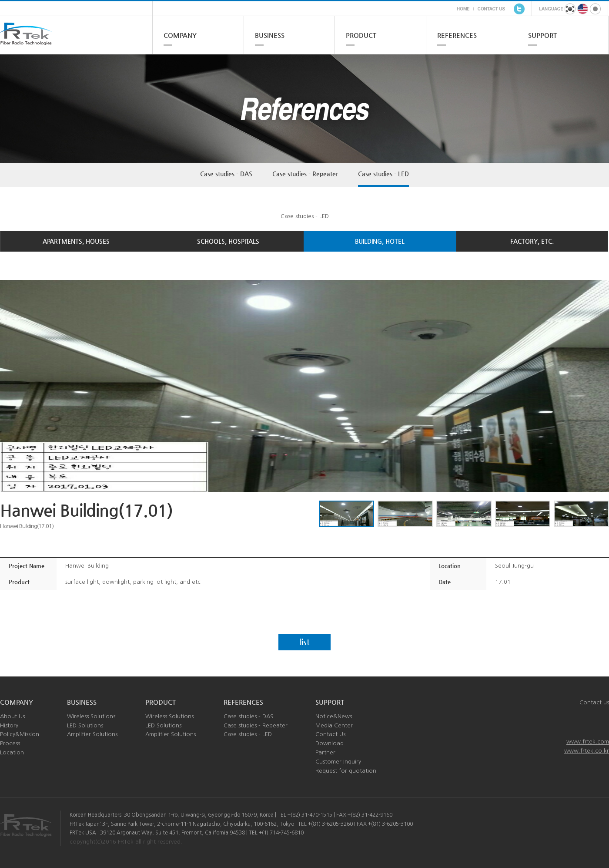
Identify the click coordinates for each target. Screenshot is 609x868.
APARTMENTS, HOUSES (76, 241)
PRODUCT (361, 35)
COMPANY (180, 35)
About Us (12, 716)
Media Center (334, 725)
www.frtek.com (588, 742)
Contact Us (330, 734)
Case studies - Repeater (305, 174)
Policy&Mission (20, 734)
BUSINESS (270, 35)
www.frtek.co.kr (587, 751)
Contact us (594, 702)
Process (10, 743)
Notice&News (334, 716)
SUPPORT (542, 35)
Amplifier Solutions (92, 734)
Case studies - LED (383, 174)
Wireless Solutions (91, 716)
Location (12, 752)
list (305, 642)
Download (330, 743)
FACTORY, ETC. (532, 241)
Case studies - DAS (226, 174)
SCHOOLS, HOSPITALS (228, 241)
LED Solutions (85, 725)
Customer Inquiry (338, 762)
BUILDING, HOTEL (380, 241)
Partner (325, 752)
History (9, 725)
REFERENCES (457, 35)
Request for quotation (346, 771)
